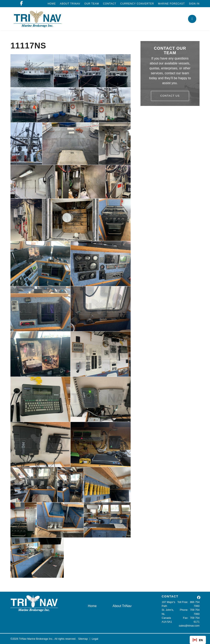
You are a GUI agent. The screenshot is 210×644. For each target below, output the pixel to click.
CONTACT (170, 596)
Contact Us (170, 96)
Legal (95, 639)
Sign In (194, 4)
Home (52, 4)
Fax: (186, 618)
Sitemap (83, 639)
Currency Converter (137, 4)
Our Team (92, 4)
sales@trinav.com (189, 626)
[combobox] (198, 640)
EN (198, 640)
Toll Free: (183, 602)
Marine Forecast (171, 4)
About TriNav (70, 4)
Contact (110, 4)
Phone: (184, 610)
